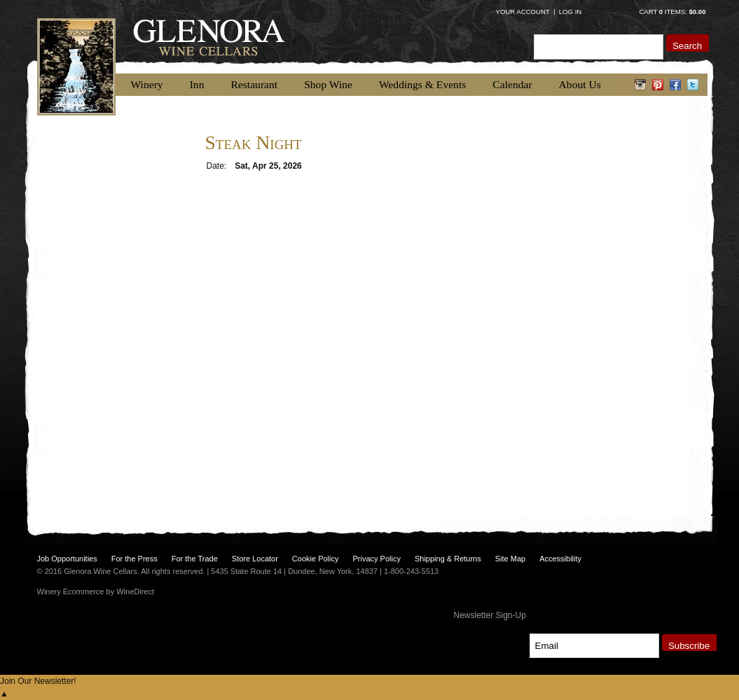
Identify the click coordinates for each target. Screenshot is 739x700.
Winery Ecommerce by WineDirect (96, 591)
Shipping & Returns (448, 559)
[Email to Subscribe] (594, 646)
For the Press (134, 559)
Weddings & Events (422, 84)
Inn (197, 84)
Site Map (510, 559)
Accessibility (560, 559)
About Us (580, 84)
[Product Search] (599, 47)
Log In (571, 12)
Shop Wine (328, 84)
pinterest (658, 85)
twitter (693, 85)
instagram (641, 85)
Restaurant (254, 84)
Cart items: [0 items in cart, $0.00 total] (672, 12)
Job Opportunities (67, 559)
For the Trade (195, 559)
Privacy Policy (376, 559)
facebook (676, 85)
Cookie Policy (316, 559)
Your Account (523, 12)
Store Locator (255, 559)
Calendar (512, 84)
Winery (147, 84)
